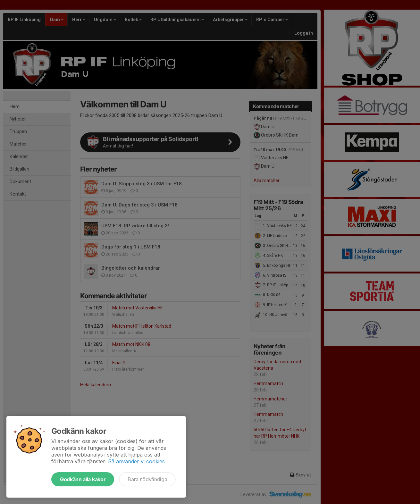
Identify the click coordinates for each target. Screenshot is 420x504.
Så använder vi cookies (136, 461)
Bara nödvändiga (147, 479)
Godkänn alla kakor (83, 479)
